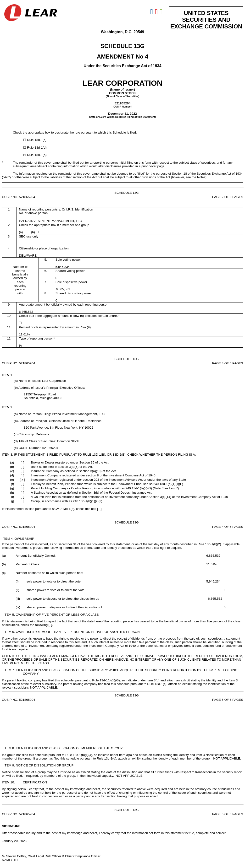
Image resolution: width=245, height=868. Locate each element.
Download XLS (162, 12)
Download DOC (152, 12)
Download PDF (157, 12)
